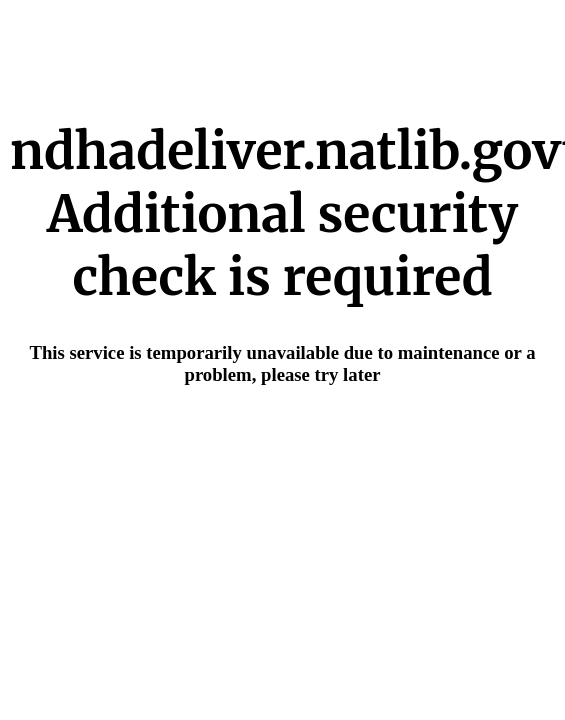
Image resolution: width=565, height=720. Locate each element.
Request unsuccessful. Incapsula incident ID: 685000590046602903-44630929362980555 (282, 360)
